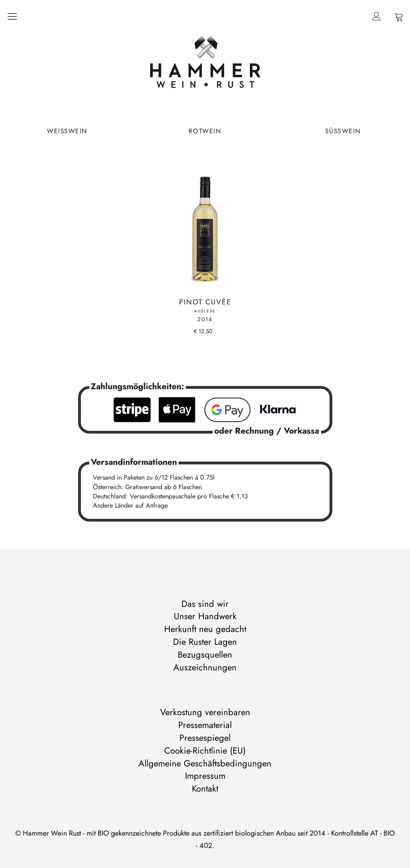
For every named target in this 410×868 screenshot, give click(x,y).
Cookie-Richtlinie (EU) (205, 750)
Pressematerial (205, 725)
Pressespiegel (205, 738)
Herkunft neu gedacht (205, 629)
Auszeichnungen (205, 667)
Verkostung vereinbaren (205, 712)
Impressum (205, 776)
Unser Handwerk (205, 616)
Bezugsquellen (205, 654)
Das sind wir (205, 604)
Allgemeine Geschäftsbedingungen (205, 763)
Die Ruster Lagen (205, 642)
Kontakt (205, 788)
